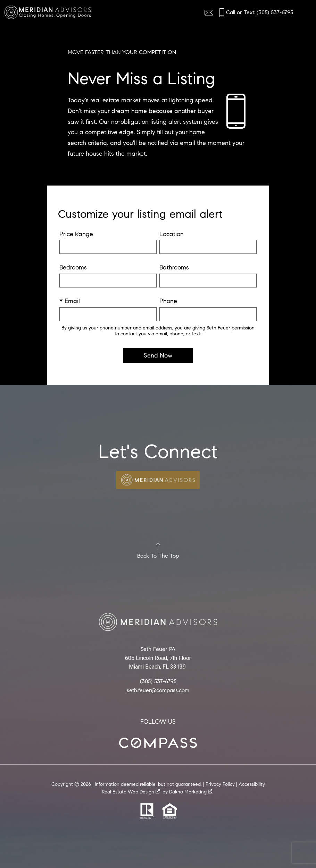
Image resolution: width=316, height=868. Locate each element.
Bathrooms (174, 267)
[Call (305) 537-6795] (255, 13)
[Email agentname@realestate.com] (209, 13)
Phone (168, 301)
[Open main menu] (303, 12)
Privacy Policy (220, 784)
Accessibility (252, 784)
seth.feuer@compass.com (158, 690)
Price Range (76, 234)
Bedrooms (73, 267)
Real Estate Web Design (131, 792)
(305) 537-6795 (158, 681)
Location (172, 234)
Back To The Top (158, 551)
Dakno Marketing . (191, 792)
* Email (70, 301)
